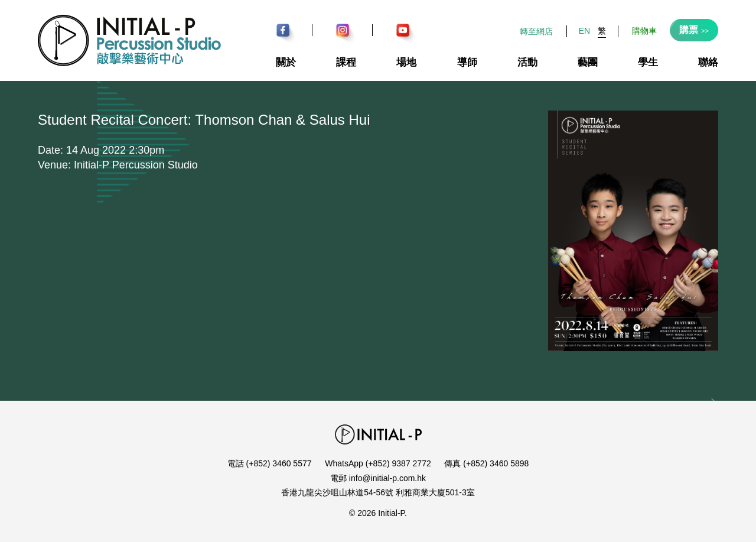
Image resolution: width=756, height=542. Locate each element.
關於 (286, 62)
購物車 (644, 31)
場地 (406, 62)
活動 (527, 62)
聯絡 (708, 62)
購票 (694, 30)
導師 (467, 62)
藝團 (588, 62)
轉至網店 (536, 31)
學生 (648, 62)
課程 (346, 62)
